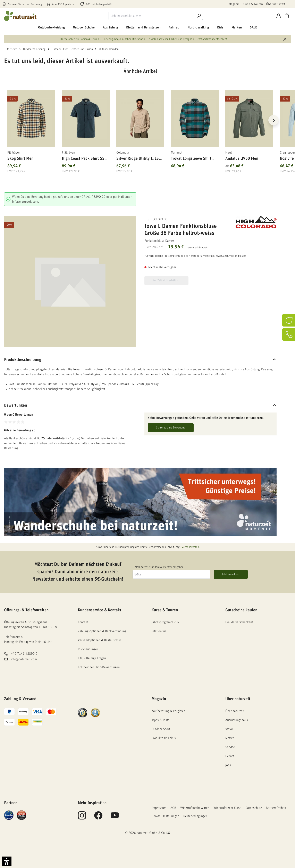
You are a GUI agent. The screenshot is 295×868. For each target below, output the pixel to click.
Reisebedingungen (195, 816)
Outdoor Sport (161, 729)
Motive (230, 738)
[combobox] (152, 16)
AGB (173, 808)
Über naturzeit (276, 4)
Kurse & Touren (253, 4)
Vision (229, 729)
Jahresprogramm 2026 (166, 622)
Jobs (228, 765)
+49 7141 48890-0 (24, 654)
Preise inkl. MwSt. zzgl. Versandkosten (224, 256)
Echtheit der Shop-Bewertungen (99, 667)
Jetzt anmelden (231, 574)
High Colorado (156, 219)
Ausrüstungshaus (237, 720)
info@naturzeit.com (25, 202)
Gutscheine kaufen (241, 610)
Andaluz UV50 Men (242, 158)
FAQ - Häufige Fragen (92, 658)
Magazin (234, 4)
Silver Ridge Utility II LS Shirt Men (138, 159)
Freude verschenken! (239, 622)
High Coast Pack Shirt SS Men (83, 159)
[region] (140, 125)
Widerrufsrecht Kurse (227, 808)
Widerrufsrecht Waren (195, 808)
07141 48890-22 (94, 197)
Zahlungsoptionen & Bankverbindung (102, 631)
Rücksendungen (88, 649)
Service (230, 747)
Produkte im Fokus (164, 738)
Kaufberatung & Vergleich (168, 711)
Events (230, 756)
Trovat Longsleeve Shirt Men (191, 159)
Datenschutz (254, 808)
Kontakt (83, 622)
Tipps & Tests (161, 720)
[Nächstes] (273, 120)
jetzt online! (159, 631)
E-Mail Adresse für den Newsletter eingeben (158, 567)
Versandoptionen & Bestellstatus (100, 640)
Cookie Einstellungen (165, 816)
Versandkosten (190, 547)
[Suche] (199, 16)
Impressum (159, 808)
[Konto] (279, 16)
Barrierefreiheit (276, 808)
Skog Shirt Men (20, 158)
